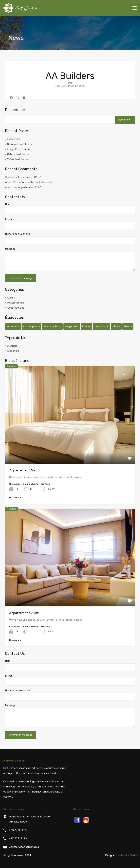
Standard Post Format (20, 144)
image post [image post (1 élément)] (72, 326)
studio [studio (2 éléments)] (116, 326)
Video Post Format (18, 159)
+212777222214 (18, 839)
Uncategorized (16, 308)
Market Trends (16, 303)
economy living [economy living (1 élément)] (52, 326)
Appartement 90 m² (24, 613)
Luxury (11, 298)
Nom (8, 204)
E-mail (9, 219)
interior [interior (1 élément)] (86, 326)
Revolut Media (128, 855)
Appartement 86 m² (29, 177)
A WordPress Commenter (20, 182)
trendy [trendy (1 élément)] (128, 326)
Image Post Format (19, 149)
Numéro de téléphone (17, 234)
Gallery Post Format (19, 154)
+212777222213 (18, 830)
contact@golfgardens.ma (24, 847)
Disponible (13, 351)
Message (10, 249)
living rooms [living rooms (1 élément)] (102, 326)
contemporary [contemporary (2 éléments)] (31, 326)
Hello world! (14, 139)
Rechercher (15, 110)
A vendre (12, 346)
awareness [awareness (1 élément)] (13, 326)
